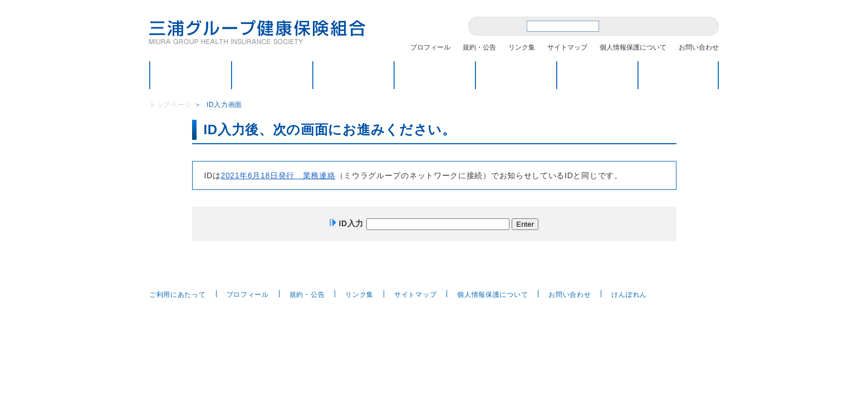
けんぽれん (629, 295)
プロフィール (430, 47)
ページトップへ (695, 272)
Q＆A (597, 75)
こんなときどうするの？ (354, 75)
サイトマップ (567, 47)
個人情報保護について (633, 47)
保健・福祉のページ (435, 75)
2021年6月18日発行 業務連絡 (278, 175)
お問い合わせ (699, 47)
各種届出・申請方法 (516, 75)
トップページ (190, 75)
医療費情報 (678, 75)
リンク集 (522, 47)
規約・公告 (479, 47)
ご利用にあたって (178, 295)
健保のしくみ (272, 75)
